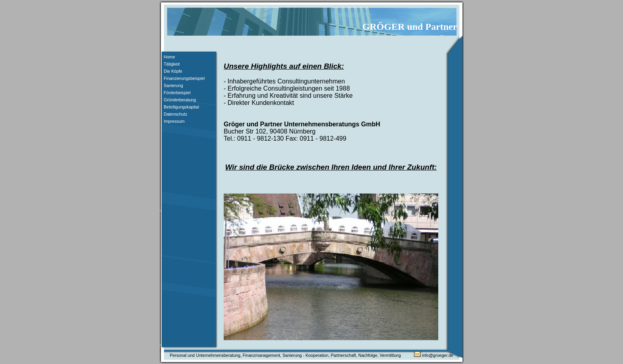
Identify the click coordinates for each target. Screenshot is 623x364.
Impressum (174, 121)
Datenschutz (175, 114)
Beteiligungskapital (181, 107)
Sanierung (173, 85)
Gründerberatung (180, 100)
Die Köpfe (173, 71)
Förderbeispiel (177, 93)
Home (169, 57)
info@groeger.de (434, 355)
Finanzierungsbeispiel (184, 78)
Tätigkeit (172, 64)
